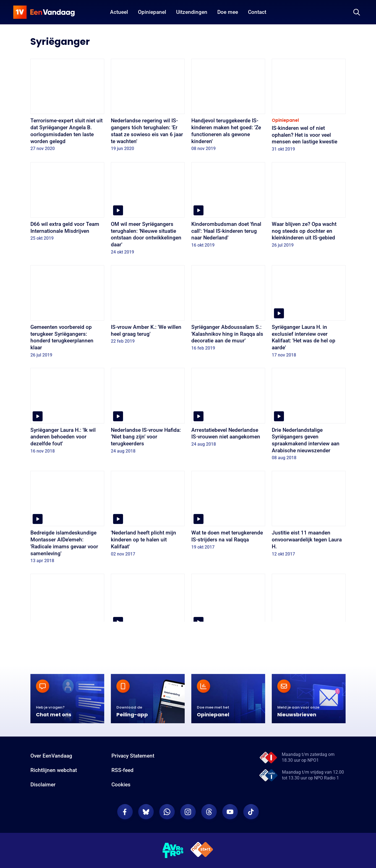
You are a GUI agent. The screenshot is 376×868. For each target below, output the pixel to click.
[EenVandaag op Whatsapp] (167, 812)
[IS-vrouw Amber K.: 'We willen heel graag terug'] (148, 306)
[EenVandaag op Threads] (209, 812)
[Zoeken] (357, 12)
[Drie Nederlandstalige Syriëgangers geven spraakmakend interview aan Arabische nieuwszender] (309, 416)
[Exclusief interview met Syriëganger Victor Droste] (228, 615)
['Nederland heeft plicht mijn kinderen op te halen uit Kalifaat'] (148, 516)
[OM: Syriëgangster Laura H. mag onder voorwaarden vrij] (67, 615)
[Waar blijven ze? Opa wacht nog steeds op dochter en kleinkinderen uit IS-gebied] (309, 207)
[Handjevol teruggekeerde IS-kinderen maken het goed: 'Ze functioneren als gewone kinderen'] (228, 107)
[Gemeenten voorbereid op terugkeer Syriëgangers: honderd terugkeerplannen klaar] (67, 313)
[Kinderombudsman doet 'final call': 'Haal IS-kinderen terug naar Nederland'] (228, 207)
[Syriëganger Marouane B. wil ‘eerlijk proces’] (309, 615)
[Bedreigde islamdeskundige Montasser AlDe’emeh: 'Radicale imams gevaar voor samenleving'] (67, 519)
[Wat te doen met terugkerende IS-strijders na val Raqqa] (228, 512)
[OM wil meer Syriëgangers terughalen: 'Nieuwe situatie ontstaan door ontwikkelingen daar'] (148, 210)
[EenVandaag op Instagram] (188, 812)
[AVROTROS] (173, 851)
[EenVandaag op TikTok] (251, 812)
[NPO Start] (202, 850)
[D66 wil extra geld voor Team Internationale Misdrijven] (67, 203)
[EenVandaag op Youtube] (230, 812)
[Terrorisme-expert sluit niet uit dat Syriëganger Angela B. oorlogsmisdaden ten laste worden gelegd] (67, 107)
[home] (44, 12)
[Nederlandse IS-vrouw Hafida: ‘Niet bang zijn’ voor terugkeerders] (148, 413)
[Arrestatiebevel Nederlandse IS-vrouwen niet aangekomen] (228, 409)
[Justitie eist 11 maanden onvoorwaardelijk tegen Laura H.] (309, 516)
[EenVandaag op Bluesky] (146, 812)
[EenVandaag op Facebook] (125, 812)
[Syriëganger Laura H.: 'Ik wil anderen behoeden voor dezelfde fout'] (67, 413)
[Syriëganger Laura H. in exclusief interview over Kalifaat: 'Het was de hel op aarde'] (309, 313)
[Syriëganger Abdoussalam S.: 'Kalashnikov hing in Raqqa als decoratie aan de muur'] (228, 310)
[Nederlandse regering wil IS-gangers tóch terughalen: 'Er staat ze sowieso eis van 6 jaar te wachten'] (148, 107)
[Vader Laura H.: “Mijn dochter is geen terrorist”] (148, 615)
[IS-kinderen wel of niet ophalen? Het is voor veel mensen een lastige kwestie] (309, 107)
